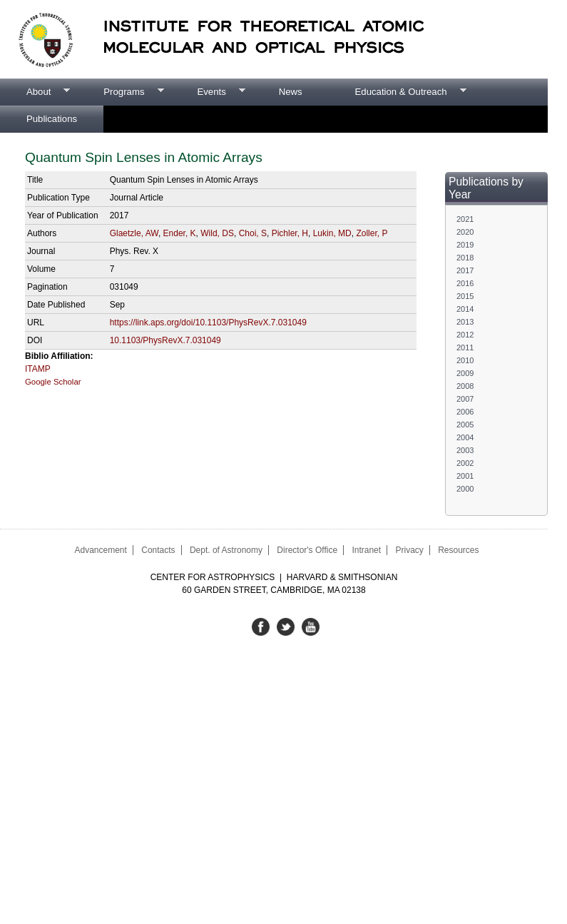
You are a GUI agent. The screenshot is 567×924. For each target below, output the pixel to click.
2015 (465, 296)
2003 (465, 450)
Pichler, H (290, 233)
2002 (465, 463)
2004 (465, 437)
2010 (465, 360)
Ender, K (180, 233)
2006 (465, 412)
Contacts (158, 550)
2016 (465, 283)
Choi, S (253, 233)
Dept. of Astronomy (226, 550)
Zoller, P (372, 233)
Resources (458, 550)
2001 (465, 476)
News (291, 92)
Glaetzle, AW (134, 233)
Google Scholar (53, 382)
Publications (52, 119)
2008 (465, 386)
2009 (465, 373)
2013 (465, 322)
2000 (465, 489)
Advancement (100, 550)
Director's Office (307, 550)
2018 (465, 258)
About (35, 92)
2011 (465, 347)
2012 (465, 335)
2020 (465, 232)
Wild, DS (217, 233)
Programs (120, 92)
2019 (465, 245)
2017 (465, 270)
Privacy (409, 550)
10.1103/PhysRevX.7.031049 (165, 340)
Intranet (366, 550)
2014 (465, 309)
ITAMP (38, 369)
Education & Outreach (398, 92)
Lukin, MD (332, 233)
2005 (465, 425)
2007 (465, 399)
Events (208, 92)
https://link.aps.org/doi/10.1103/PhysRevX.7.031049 (208, 323)
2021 (465, 219)
